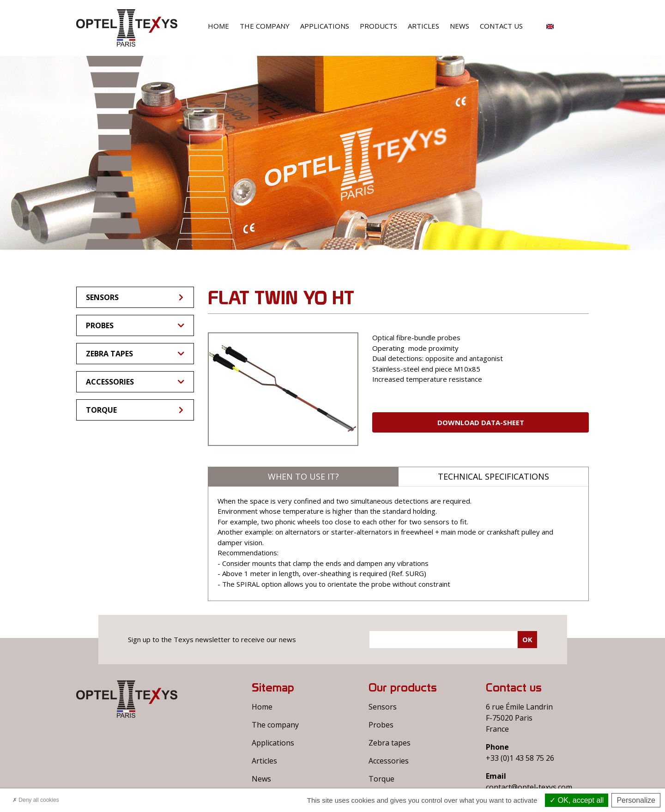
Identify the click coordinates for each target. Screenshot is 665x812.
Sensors (135, 297)
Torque (135, 410)
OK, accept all (577, 800)
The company (265, 26)
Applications (325, 26)
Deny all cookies (36, 800)
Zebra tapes (135, 354)
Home (218, 26)
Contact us (501, 26)
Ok (527, 639)
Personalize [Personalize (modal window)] (636, 800)
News (459, 26)
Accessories (135, 382)
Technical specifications (493, 476)
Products (378, 26)
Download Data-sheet (481, 422)
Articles (423, 26)
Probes (135, 325)
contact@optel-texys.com (529, 787)
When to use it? (303, 476)
